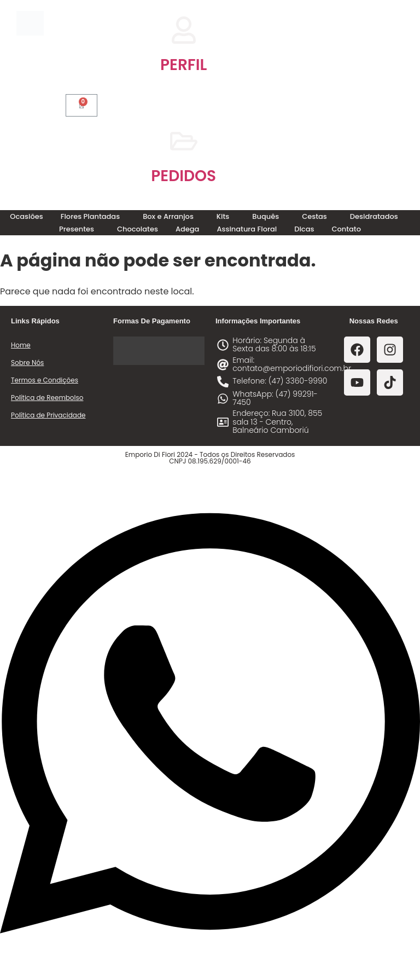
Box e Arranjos (168, 216)
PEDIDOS (183, 176)
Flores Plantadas (90, 216)
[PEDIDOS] (184, 141)
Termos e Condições (45, 380)
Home (21, 345)
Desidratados (374, 216)
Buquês (266, 216)
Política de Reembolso (47, 398)
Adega (188, 229)
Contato (346, 229)
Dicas (304, 229)
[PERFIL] (184, 30)
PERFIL (183, 65)
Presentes (77, 229)
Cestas (314, 216)
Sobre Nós (27, 363)
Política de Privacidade (48, 415)
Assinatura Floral (247, 229)
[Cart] (81, 105)
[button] (93, 216)
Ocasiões (26, 216)
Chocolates (138, 229)
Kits (223, 216)
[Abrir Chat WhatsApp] (210, 960)
